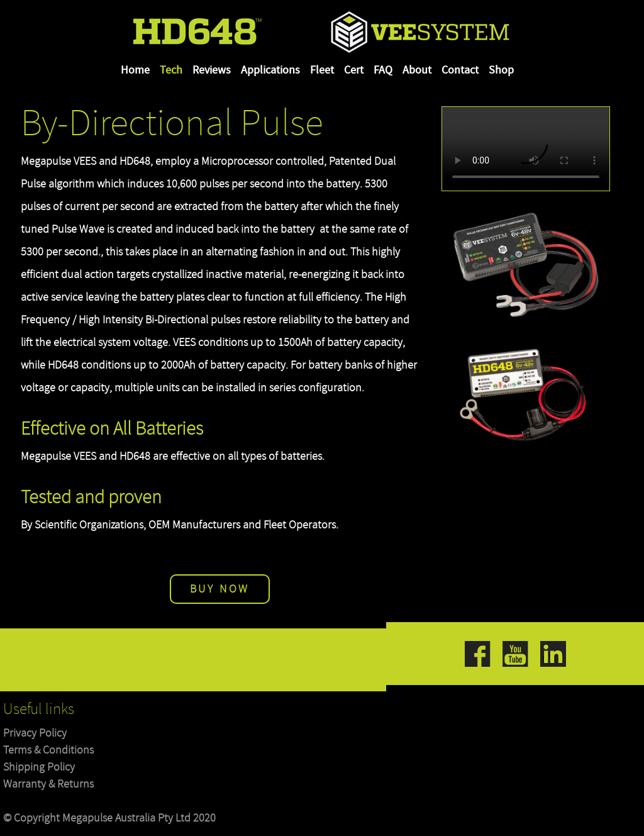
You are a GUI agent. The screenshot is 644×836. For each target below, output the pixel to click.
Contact (460, 70)
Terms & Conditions (48, 750)
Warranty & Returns (48, 784)
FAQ (383, 70)
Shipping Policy (39, 767)
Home (135, 70)
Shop (501, 70)
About (417, 70)
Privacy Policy (35, 733)
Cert (354, 70)
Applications (270, 70)
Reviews (212, 70)
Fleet (322, 70)
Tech (171, 70)
